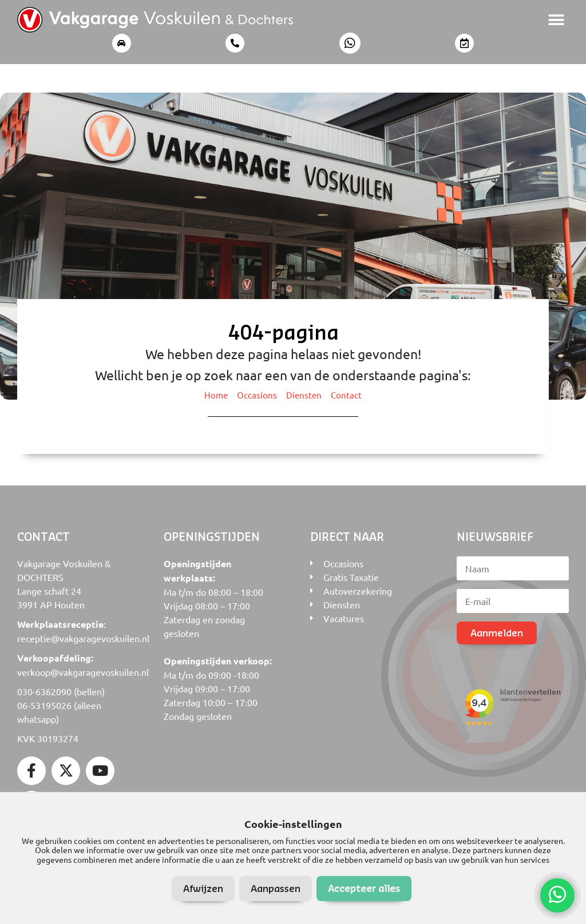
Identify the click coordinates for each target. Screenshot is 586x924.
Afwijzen (203, 888)
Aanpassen (276, 888)
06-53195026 (44, 705)
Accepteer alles (364, 888)
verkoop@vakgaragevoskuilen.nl (83, 672)
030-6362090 (44, 691)
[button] (556, 20)
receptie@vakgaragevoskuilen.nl (83, 638)
